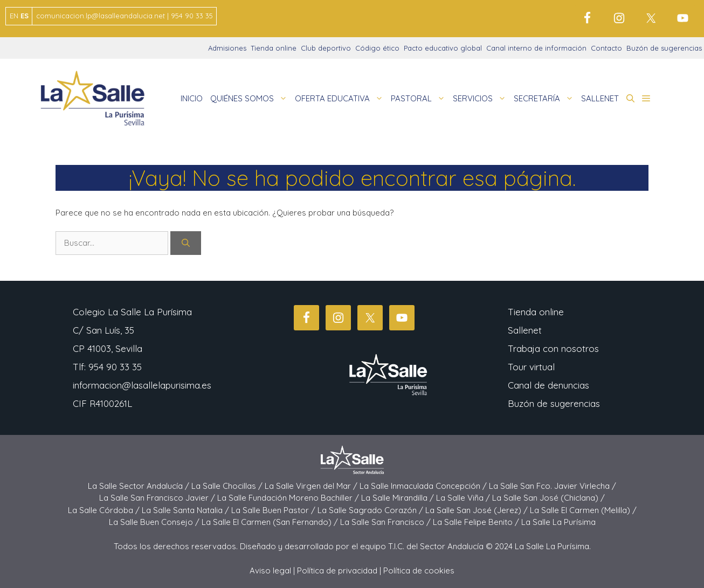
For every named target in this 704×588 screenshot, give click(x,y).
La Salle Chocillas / (228, 486)
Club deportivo (326, 48)
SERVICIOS (481, 99)
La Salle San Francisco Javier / (158, 498)
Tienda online (274, 48)
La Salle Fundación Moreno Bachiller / (289, 498)
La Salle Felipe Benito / (477, 522)
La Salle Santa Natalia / (187, 510)
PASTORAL (420, 99)
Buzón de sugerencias (664, 48)
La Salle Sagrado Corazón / (371, 510)
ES (25, 16)
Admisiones (227, 48)
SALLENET (600, 98)
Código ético (377, 48)
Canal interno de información (536, 48)
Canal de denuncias (548, 385)
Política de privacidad (337, 570)
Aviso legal (270, 570)
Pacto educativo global (443, 48)
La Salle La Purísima (558, 522)
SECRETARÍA (546, 99)
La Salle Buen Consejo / (155, 522)
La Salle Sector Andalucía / (140, 486)
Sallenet (525, 330)
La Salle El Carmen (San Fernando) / (271, 522)
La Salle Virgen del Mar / (312, 486)
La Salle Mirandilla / (399, 498)
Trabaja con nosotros (553, 348)
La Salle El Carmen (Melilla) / (583, 510)
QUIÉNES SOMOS (251, 99)
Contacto (606, 48)
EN (14, 16)
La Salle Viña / (464, 498)
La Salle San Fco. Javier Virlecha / (553, 486)
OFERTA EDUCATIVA (341, 99)
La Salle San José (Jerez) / (478, 510)
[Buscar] (186, 243)
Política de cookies (419, 570)
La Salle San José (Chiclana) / (548, 498)
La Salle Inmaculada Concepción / (424, 486)
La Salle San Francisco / (386, 522)
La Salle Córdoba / (105, 510)
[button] (630, 99)
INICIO (192, 98)
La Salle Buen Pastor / (274, 510)
